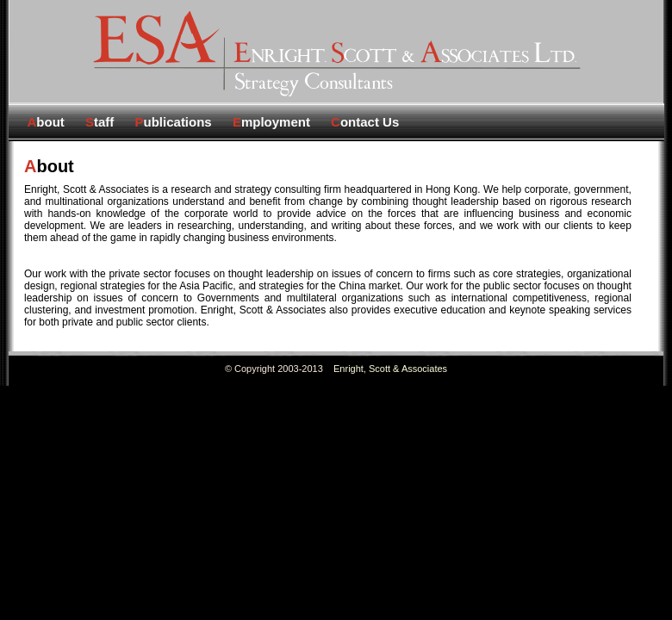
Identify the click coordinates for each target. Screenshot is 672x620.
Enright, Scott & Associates (390, 369)
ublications (174, 122)
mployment (271, 122)
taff (100, 122)
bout (46, 122)
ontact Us (365, 122)
